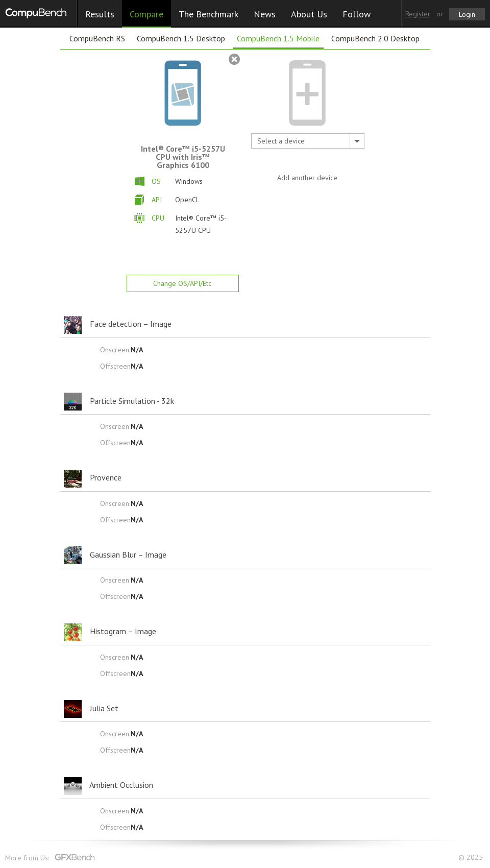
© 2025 (472, 858)
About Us (309, 14)
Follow (357, 14)
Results (100, 14)
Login (467, 14)
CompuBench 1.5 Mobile (278, 38)
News (265, 14)
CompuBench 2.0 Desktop (375, 38)
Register (418, 14)
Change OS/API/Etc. (183, 283)
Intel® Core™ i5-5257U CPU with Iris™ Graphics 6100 (183, 157)
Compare (146, 14)
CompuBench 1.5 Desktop (181, 38)
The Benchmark (209, 14)
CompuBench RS (97, 38)
